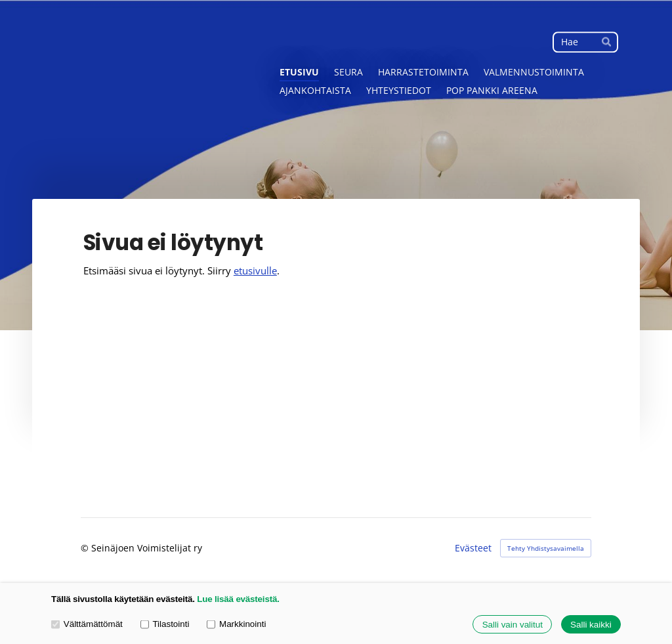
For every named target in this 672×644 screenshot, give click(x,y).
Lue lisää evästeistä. (238, 599)
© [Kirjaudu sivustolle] (86, 548)
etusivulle (255, 270)
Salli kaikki (591, 625)
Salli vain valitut (513, 625)
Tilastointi (165, 624)
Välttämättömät (87, 624)
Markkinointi (236, 624)
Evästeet (473, 548)
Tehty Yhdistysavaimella (546, 548)
